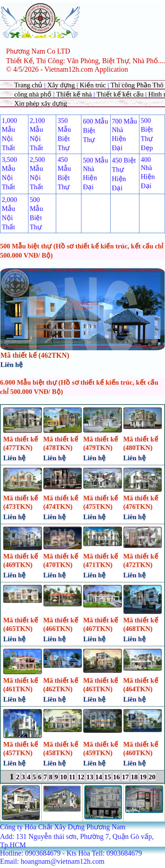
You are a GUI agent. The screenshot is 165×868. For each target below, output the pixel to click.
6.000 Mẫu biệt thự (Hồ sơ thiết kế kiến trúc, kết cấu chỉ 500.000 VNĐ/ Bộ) (79, 387)
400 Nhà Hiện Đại (148, 173)
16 (116, 777)
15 (108, 777)
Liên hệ (12, 365)
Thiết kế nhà (75, 94)
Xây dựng (62, 85)
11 (72, 777)
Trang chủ (29, 85)
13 (90, 777)
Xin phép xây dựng (41, 103)
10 (63, 777)
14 (99, 777)
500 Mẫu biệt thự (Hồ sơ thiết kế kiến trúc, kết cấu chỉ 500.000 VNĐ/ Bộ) (82, 251)
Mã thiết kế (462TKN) (35, 355)
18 (134, 777)
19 (143, 777)
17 (125, 777)
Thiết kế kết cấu (120, 94)
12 (81, 777)
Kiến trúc (93, 85)
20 (152, 777)
